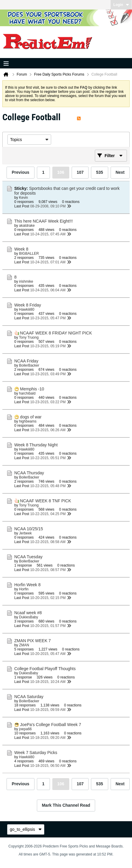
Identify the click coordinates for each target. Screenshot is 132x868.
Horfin (24, 589)
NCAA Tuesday (28, 557)
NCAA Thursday (29, 473)
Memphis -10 (32, 389)
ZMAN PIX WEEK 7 (33, 641)
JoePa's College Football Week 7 (51, 725)
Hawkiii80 (27, 309)
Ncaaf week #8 (28, 613)
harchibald (27, 393)
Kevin (23, 198)
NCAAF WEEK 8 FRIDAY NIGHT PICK (56, 333)
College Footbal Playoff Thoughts (45, 669)
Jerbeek (25, 533)
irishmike (26, 281)
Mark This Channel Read (66, 805)
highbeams (28, 421)
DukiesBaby (29, 617)
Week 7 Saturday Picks (36, 753)
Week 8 (21, 249)
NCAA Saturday (29, 697)
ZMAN (24, 645)
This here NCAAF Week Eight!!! (44, 221)
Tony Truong (29, 337)
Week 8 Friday (28, 305)
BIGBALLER (29, 254)
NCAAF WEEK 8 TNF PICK (45, 501)
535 (99, 172)
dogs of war (31, 417)
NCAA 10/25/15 (29, 529)
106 (61, 172)
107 (80, 172)
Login (121, 5)
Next (120, 172)
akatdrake (27, 226)
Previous (20, 172)
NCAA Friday (26, 361)
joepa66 (25, 729)
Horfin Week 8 (27, 585)
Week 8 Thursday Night (36, 445)
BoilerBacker (29, 365)
